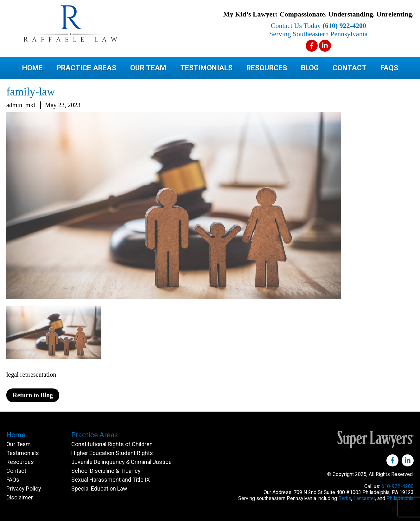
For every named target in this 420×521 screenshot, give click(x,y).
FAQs (389, 68)
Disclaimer (20, 497)
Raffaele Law (95, 24)
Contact (350, 68)
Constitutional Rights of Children (112, 444)
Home (32, 68)
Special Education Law (99, 488)
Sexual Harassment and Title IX (111, 480)
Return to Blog (33, 395)
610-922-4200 (398, 486)
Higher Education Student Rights (112, 453)
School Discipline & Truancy (106, 471)
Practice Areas (86, 68)
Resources (267, 68)
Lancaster (364, 498)
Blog (310, 68)
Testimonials (206, 68)
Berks (345, 498)
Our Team (148, 68)
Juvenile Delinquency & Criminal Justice (121, 462)
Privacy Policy (24, 488)
